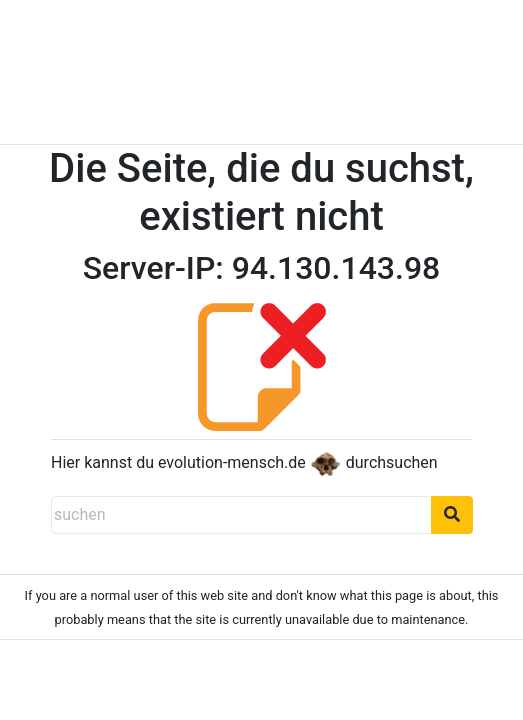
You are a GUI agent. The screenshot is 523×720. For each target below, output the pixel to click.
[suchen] (241, 515)
